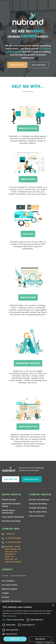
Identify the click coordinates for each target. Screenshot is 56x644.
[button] (28, 634)
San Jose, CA (11, 551)
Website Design (9, 500)
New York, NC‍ (11, 559)
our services (11, 479)
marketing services (28, 363)
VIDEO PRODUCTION (28, 426)
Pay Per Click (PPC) (38, 512)
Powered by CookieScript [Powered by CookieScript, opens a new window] (45, 643)
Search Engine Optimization (8, 512)
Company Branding (38, 504)
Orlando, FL (10, 554)
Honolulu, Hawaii (13, 546)
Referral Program (10, 589)
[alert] (28, 623)
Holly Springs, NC (13, 549)
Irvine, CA (9, 557)
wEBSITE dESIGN (28, 179)
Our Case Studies (10, 585)
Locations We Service (12, 601)
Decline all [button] (40, 639)
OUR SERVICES (39, 65)
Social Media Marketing (13, 517)
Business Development (39, 500)
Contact (6, 597)
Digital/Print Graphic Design (11, 505)
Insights (5, 593)
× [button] (53, 605)
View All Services (37, 516)
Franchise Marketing (11, 521)
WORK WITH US (17, 65)
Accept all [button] (15, 639)
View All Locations (13, 562)
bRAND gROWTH (28, 297)
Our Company (8, 581)
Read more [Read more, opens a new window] (12, 616)
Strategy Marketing (38, 508)
